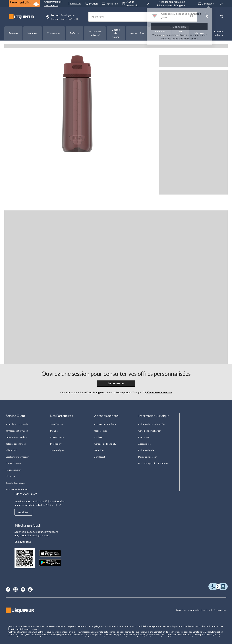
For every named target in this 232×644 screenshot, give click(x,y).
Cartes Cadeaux (13, 463)
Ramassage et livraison (17, 431)
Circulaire (10, 476)
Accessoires (137, 33)
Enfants (74, 33)
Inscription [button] (110, 4)
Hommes (33, 33)
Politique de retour (148, 457)
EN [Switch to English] (222, 4)
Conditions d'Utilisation (150, 431)
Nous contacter (13, 470)
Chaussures (54, 33)
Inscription (23, 512)
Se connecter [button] (116, 383)
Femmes (13, 33)
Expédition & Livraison (16, 437)
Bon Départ (100, 457)
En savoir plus (23, 541)
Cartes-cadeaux (219, 33)
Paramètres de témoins (17, 489)
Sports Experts (57, 437)
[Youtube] (23, 589)
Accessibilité (145, 444)
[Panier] (221, 17)
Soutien (91, 4)
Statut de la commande (17, 424)
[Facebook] (8, 589)
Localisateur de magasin (17, 457)
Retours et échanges (16, 444)
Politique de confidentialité (151, 424)
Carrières (99, 437)
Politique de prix (146, 450)
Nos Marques (101, 431)
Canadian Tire (57, 424)
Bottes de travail (116, 33)
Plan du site (144, 437)
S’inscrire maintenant (159, 392)
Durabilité (99, 450)
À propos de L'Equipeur (105, 424)
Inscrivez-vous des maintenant (179, 38)
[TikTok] (30, 589)
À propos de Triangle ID (105, 444)
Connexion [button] (206, 4)
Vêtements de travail (95, 33)
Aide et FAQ (11, 450)
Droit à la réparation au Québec (153, 463)
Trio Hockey (56, 444)
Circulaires (75, 4)
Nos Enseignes (57, 450)
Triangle (54, 431)
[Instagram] (15, 589)
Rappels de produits (15, 483)
